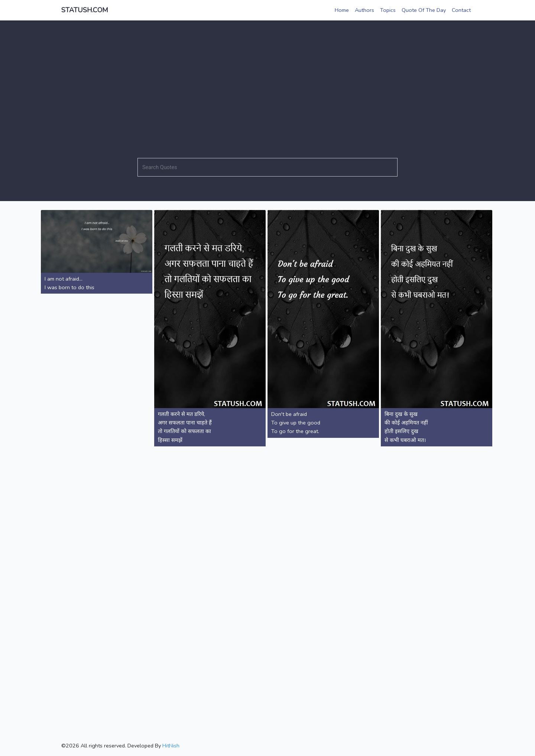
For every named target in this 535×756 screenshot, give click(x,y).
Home (342, 10)
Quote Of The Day (424, 10)
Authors (364, 10)
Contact (461, 10)
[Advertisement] (267, 87)
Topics (388, 10)
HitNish (171, 746)
